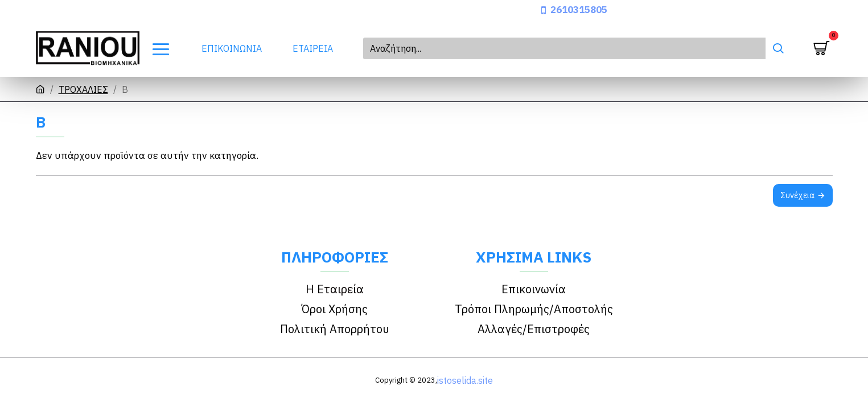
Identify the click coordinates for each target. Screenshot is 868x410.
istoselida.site (465, 380)
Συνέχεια (797, 195)
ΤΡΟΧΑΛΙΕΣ (83, 89)
